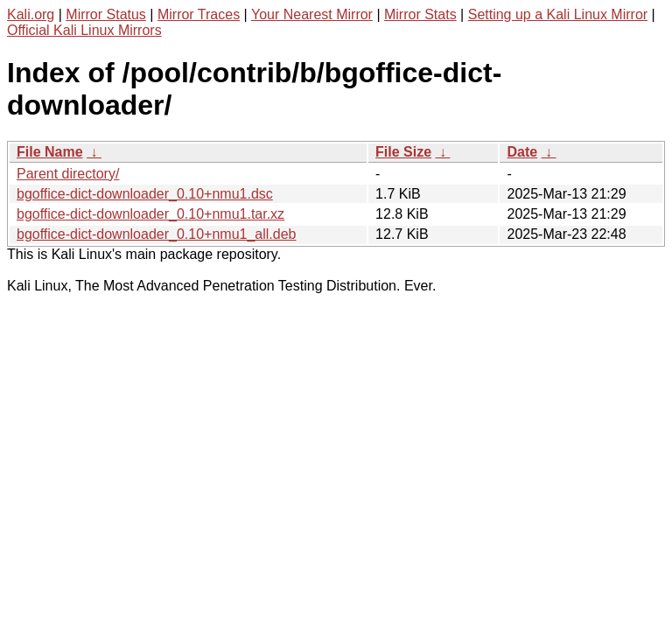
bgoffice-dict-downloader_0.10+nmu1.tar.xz (150, 214)
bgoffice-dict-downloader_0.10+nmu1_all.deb (156, 234)
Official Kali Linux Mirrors (84, 30)
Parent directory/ (68, 174)
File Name (50, 152)
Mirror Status (106, 14)
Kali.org (31, 14)
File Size (403, 152)
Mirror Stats (420, 14)
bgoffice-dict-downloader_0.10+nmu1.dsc (145, 194)
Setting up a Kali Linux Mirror (558, 14)
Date (522, 152)
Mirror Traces (199, 14)
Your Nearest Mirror (312, 14)
